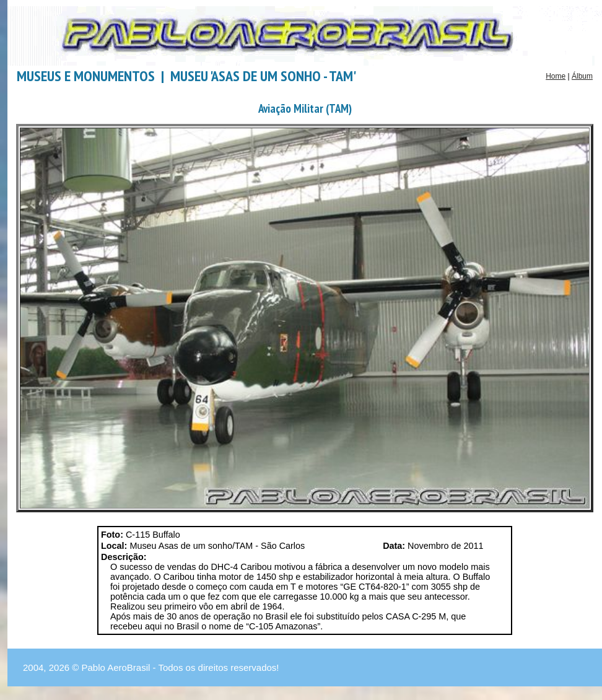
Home (556, 76)
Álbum (582, 76)
